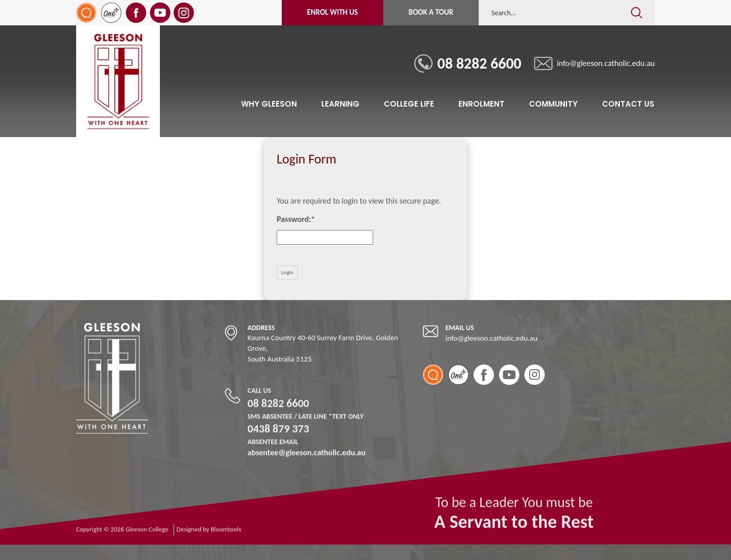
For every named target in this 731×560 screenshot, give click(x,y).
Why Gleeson (269, 104)
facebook (137, 13)
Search (636, 5)
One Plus (112, 13)
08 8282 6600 (480, 63)
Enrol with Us (333, 12)
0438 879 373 (307, 428)
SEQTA (87, 13)
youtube (161, 13)
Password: (294, 219)
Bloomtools (226, 533)
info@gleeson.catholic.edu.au (606, 63)
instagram (185, 13)
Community (553, 104)
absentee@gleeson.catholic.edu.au (307, 451)
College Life (409, 104)
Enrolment (481, 104)
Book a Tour (431, 12)
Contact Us (628, 104)
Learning (340, 104)
